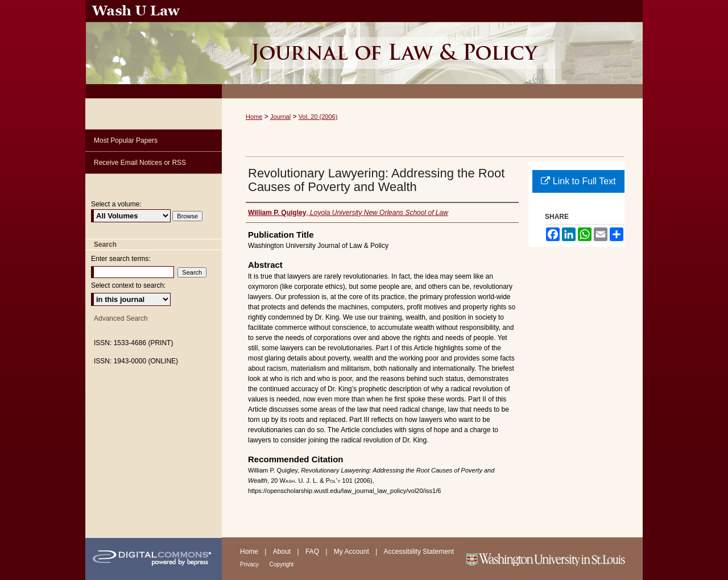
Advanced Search (121, 318)
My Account (352, 552)
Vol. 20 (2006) (318, 117)
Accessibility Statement (419, 552)
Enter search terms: (121, 259)
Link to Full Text (578, 181)
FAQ (313, 552)
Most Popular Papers (126, 140)
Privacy (250, 564)
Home (254, 117)
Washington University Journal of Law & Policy (432, 49)
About (283, 552)
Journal (280, 117)
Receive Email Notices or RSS (140, 163)
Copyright (282, 564)
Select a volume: (116, 204)
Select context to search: (128, 285)
